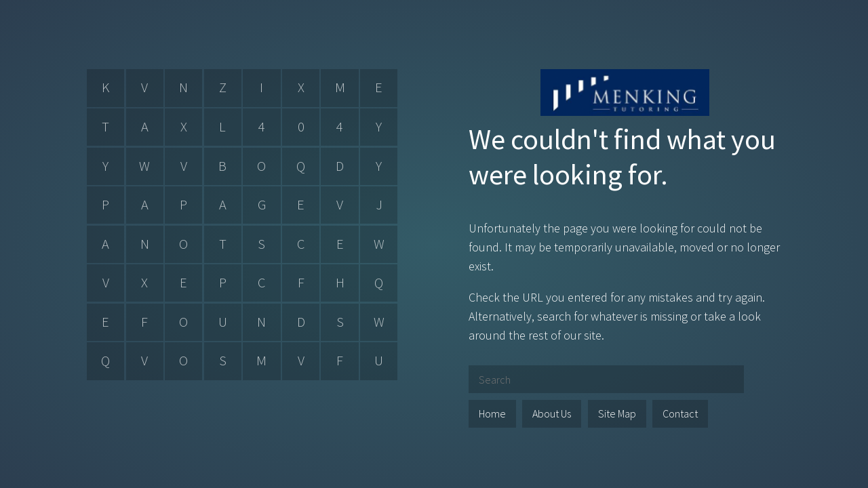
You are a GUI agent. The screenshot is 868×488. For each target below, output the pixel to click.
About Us (552, 413)
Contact (680, 413)
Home (492, 413)
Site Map (617, 413)
